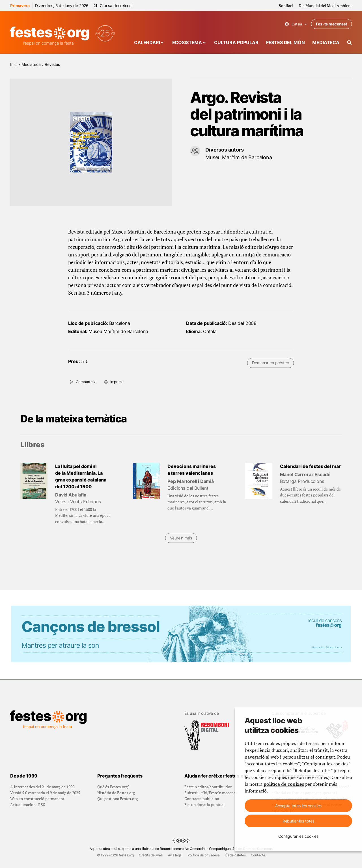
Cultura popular (236, 42)
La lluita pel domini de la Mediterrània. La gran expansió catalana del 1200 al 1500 (81, 476)
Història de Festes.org (116, 793)
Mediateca (326, 42)
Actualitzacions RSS (28, 805)
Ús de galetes (235, 855)
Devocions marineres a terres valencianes (192, 470)
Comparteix (86, 382)
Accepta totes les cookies (299, 806)
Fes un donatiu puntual (204, 805)
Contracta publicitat (202, 799)
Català (296, 24)
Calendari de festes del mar (310, 466)
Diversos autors (225, 150)
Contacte (258, 855)
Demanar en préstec (270, 363)
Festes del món (285, 42)
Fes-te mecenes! (331, 24)
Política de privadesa (204, 855)
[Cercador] (349, 43)
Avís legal (175, 855)
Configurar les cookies (298, 836)
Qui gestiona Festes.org (118, 799)
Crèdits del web (151, 855)
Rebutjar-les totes (298, 821)
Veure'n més (181, 538)
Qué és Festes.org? (113, 787)
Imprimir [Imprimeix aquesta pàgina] (117, 382)
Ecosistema (187, 42)
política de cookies (284, 784)
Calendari (147, 42)
